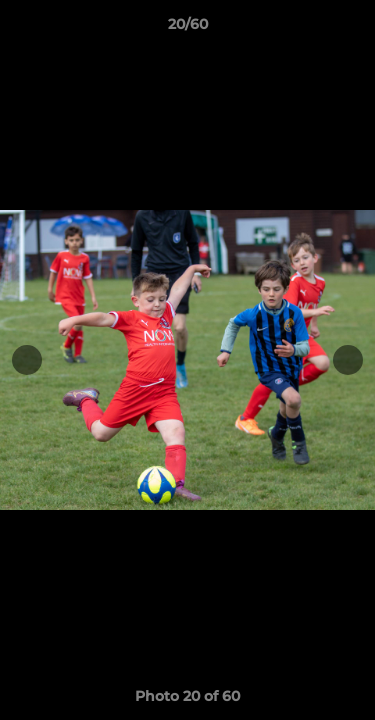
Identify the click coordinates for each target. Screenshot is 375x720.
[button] (351, 29)
